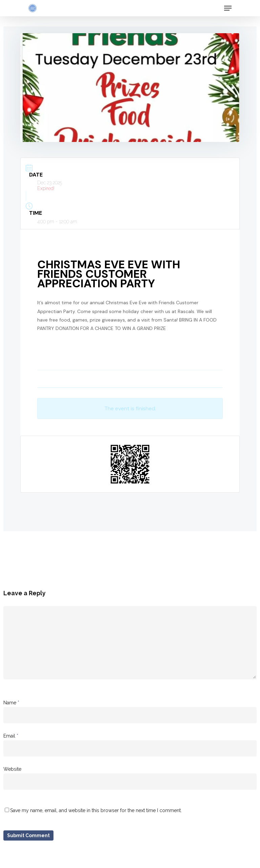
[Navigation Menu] (228, 8)
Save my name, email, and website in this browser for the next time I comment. (96, 810)
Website (12, 769)
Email (11, 736)
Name (11, 703)
